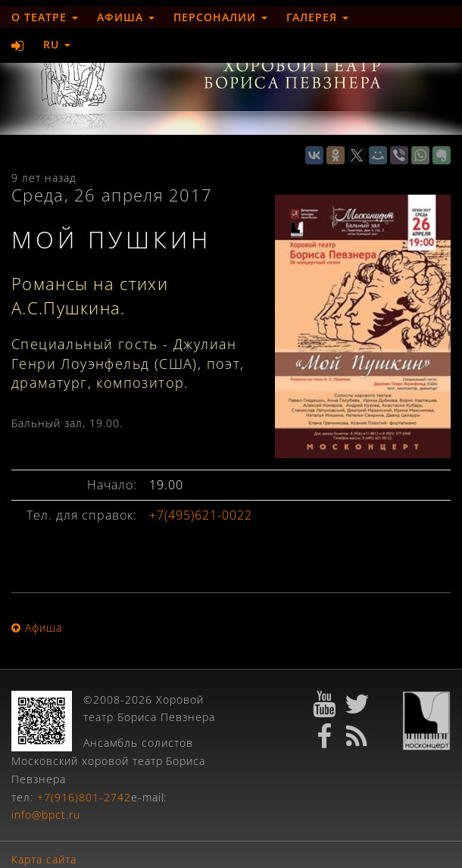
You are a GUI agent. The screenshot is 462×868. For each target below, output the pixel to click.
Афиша (126, 17)
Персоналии (220, 17)
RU (57, 44)
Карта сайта (44, 859)
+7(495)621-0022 (201, 515)
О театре (45, 17)
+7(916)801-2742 (84, 797)
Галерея (318, 17)
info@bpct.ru (46, 815)
